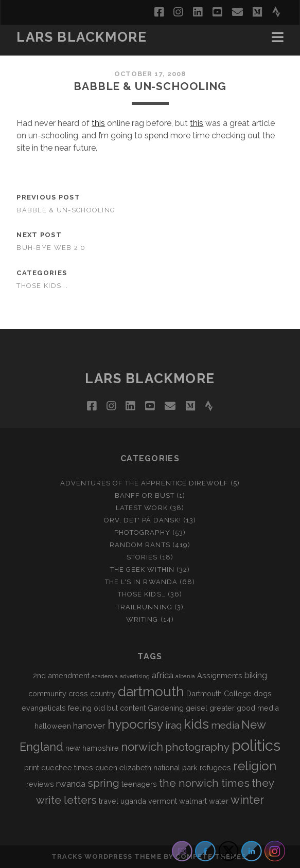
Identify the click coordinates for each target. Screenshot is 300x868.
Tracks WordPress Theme (107, 856)
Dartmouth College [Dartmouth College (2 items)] (219, 693)
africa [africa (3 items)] (163, 675)
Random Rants (140, 545)
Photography (142, 532)
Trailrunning (144, 607)
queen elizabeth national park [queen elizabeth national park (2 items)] (146, 767)
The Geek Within (142, 569)
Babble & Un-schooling (66, 210)
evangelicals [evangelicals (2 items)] (44, 708)
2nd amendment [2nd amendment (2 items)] (61, 675)
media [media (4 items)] (225, 725)
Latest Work (142, 508)
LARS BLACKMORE (82, 37)
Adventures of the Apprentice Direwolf (145, 483)
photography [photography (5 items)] (197, 747)
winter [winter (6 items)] (247, 800)
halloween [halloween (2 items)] (53, 726)
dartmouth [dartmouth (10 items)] (151, 692)
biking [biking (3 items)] (256, 675)
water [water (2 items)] (219, 801)
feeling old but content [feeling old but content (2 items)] (107, 708)
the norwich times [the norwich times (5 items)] (204, 783)
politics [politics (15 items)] (256, 745)
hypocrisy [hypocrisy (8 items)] (135, 724)
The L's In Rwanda (141, 582)
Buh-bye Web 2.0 (51, 248)
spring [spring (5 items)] (103, 783)
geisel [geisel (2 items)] (197, 708)
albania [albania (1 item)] (185, 676)
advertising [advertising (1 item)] (135, 676)
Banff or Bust (145, 495)
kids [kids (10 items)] (196, 724)
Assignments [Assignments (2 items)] (220, 675)
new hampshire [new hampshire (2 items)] (92, 748)
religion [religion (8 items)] (255, 766)
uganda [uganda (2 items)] (133, 801)
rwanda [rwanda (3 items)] (71, 784)
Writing (142, 619)
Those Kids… (142, 594)
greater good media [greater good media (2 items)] (244, 708)
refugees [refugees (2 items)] (215, 767)
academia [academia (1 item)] (105, 676)
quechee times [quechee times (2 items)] (67, 767)
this (98, 123)
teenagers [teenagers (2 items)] (139, 784)
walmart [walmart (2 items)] (193, 801)
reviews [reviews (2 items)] (40, 784)
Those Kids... (42, 286)
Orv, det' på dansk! (143, 520)
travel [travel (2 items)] (109, 801)
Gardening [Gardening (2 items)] (166, 708)
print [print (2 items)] (32, 767)
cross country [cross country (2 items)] (92, 693)
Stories (142, 557)
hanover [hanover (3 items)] (89, 726)
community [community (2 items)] (47, 693)
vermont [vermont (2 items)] (163, 801)
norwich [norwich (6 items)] (142, 747)
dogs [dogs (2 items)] (263, 693)
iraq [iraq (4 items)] (173, 725)
